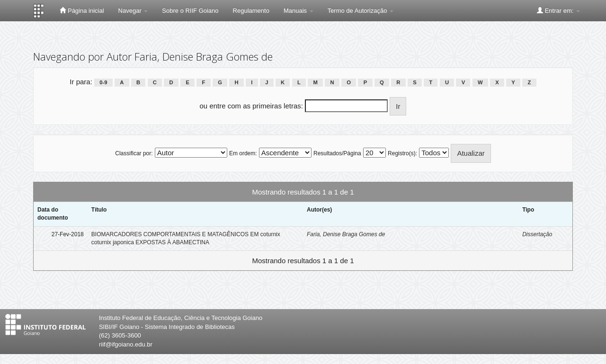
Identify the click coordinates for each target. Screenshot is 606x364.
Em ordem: (243, 153)
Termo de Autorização (361, 11)
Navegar (133, 11)
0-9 (103, 82)
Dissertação (537, 234)
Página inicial (82, 10)
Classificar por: (134, 153)
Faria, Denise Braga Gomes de (346, 234)
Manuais (299, 11)
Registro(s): (402, 153)
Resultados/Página (337, 153)
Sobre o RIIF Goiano (190, 11)
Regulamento (251, 11)
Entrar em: (558, 10)
